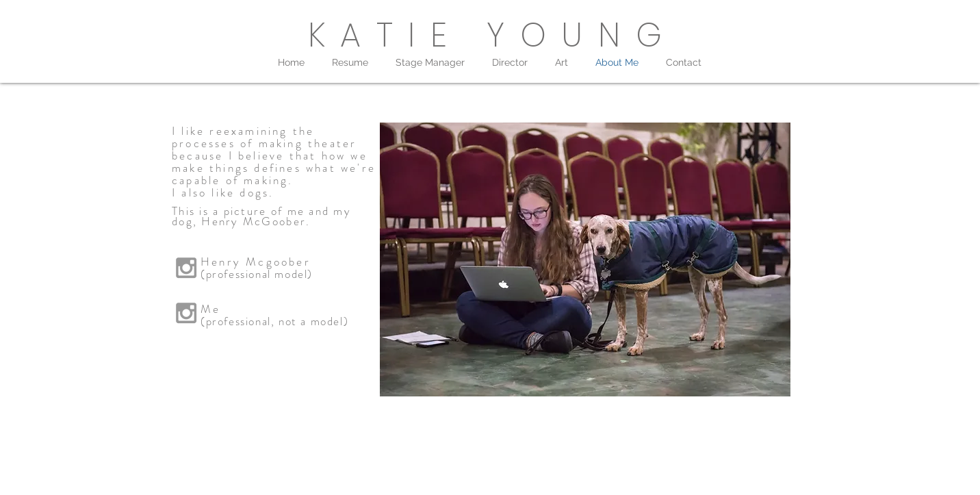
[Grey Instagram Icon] (186, 313)
